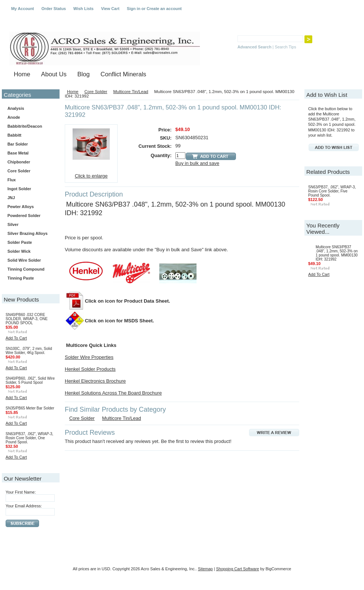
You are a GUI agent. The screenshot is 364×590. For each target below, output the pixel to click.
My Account (23, 9)
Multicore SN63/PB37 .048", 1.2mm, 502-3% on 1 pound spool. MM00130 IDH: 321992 (337, 253)
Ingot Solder (19, 189)
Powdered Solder (24, 216)
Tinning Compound (26, 269)
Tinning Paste (21, 278)
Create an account (164, 9)
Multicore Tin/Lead (131, 92)
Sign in (134, 9)
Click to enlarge (91, 176)
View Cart (110, 9)
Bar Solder (29, 144)
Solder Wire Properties (89, 357)
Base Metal (18, 153)
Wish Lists (83, 9)
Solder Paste (29, 243)
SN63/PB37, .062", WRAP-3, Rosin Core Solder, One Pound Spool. (29, 438)
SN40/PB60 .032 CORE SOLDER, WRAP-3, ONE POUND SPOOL (27, 319)
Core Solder (29, 171)
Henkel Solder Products (90, 369)
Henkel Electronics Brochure (95, 381)
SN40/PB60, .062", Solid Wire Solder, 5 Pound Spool (30, 380)
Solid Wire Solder (29, 261)
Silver (13, 224)
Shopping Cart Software (238, 569)
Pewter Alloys (29, 207)
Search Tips (285, 47)
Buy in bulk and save (197, 163)
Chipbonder (19, 162)
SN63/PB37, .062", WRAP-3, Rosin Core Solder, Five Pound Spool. (332, 191)
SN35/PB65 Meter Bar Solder (30, 408)
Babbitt (29, 135)
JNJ (11, 198)
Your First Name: (21, 492)
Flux (29, 180)
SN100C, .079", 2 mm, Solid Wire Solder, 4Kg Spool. (29, 351)
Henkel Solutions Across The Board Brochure (113, 393)
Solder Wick (19, 251)
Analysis (16, 108)
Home (73, 92)
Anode (14, 117)
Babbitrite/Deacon (25, 126)
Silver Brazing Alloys (28, 233)
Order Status (54, 9)
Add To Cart (16, 338)
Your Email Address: (24, 506)
